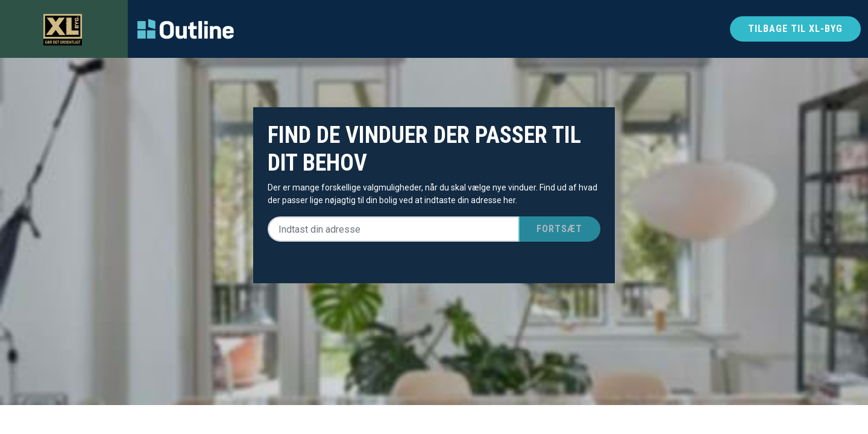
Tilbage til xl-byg (795, 29)
